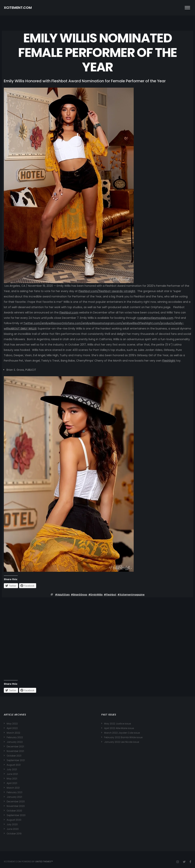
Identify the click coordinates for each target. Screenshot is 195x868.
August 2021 (14, 765)
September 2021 (16, 760)
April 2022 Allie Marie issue (119, 728)
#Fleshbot (110, 595)
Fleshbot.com (69, 312)
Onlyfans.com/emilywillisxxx (81, 323)
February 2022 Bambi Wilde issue (123, 737)
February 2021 (14, 792)
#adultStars (62, 595)
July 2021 (12, 769)
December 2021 (15, 746)
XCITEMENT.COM (18, 8)
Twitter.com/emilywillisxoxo (42, 323)
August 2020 (14, 820)
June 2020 (13, 829)
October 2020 (14, 811)
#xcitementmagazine (131, 595)
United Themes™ (44, 862)
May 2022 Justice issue (117, 724)
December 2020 (16, 801)
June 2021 (12, 774)
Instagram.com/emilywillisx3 (120, 323)
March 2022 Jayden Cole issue (122, 733)
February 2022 (15, 737)
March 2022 (13, 733)
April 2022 (12, 728)
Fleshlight (169, 361)
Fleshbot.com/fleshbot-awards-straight (107, 291)
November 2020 (16, 806)
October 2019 (14, 834)
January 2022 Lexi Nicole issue (122, 742)
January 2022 (15, 742)
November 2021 (15, 751)
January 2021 (14, 797)
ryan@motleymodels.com (155, 318)
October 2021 (14, 756)
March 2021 (13, 788)
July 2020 (12, 824)
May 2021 (12, 779)
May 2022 (12, 724)
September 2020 (16, 815)
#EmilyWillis (96, 595)
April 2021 (12, 783)
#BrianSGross (79, 595)
